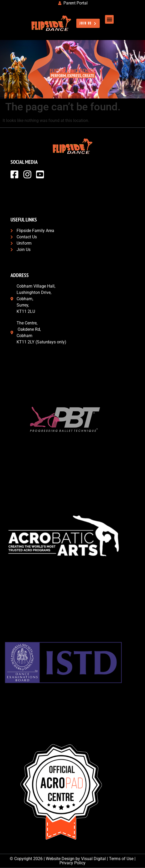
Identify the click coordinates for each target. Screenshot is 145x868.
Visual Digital (93, 859)
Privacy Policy (72, 863)
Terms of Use (121, 859)
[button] (109, 19)
